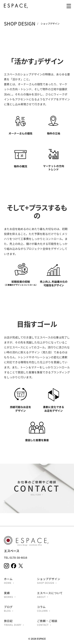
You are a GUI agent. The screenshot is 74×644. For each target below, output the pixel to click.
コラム (54, 609)
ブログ (21, 609)
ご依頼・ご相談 (54, 623)
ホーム (21, 581)
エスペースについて (54, 595)
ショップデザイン (54, 581)
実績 (21, 595)
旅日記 (21, 623)
